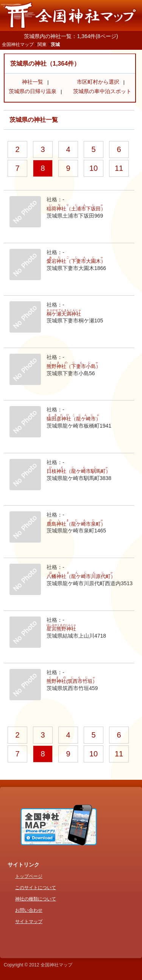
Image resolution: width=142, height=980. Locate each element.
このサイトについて (36, 888)
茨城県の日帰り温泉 (33, 91)
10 (94, 168)
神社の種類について (36, 899)
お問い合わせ (29, 910)
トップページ (29, 876)
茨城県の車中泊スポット (102, 91)
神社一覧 (33, 82)
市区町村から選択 (98, 82)
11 (119, 168)
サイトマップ (29, 922)
